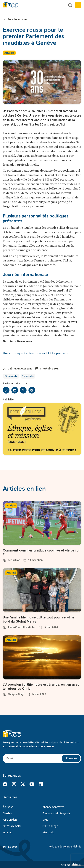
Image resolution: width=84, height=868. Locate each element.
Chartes (7, 813)
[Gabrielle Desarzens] (4, 368)
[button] (78, 5)
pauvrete (13, 376)
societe (30, 376)
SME (45, 820)
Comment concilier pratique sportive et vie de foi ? (41, 552)
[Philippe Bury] (4, 694)
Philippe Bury (16, 694)
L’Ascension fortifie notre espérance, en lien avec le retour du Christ (41, 686)
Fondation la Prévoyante (56, 813)
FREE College (50, 826)
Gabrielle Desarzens (20, 369)
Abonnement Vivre (53, 807)
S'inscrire (71, 758)
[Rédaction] (4, 560)
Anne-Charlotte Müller (22, 627)
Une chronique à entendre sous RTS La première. (36, 353)
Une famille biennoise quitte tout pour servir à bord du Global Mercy (38, 619)
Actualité (9, 53)
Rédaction (14, 560)
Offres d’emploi (12, 826)
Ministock (48, 832)
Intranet (7, 832)
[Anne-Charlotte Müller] (4, 627)
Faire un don (10, 820)
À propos (8, 807)
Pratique (11, 506)
